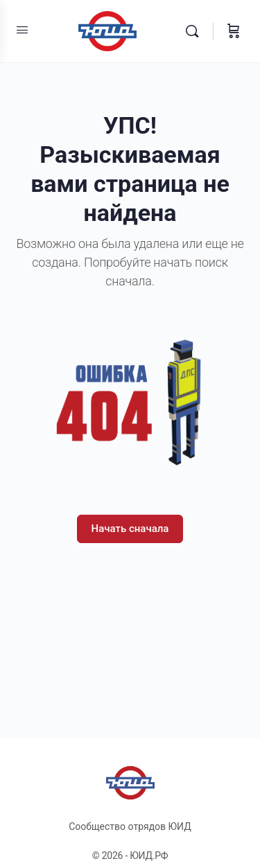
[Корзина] (234, 31)
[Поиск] (196, 31)
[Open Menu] (22, 30)
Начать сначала (130, 529)
